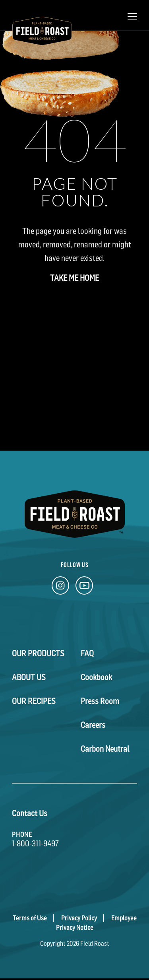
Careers (93, 725)
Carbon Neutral (105, 749)
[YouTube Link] (84, 588)
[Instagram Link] (60, 588)
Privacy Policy (79, 918)
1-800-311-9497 (35, 844)
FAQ (87, 653)
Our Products (38, 653)
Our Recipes (34, 701)
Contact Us (30, 813)
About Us (29, 677)
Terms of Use (30, 918)
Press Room (100, 701)
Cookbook (96, 677)
